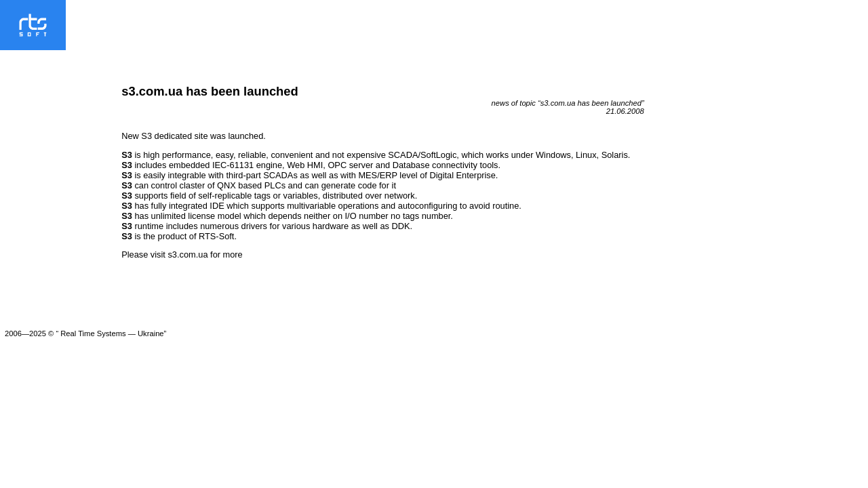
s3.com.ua (188, 255)
